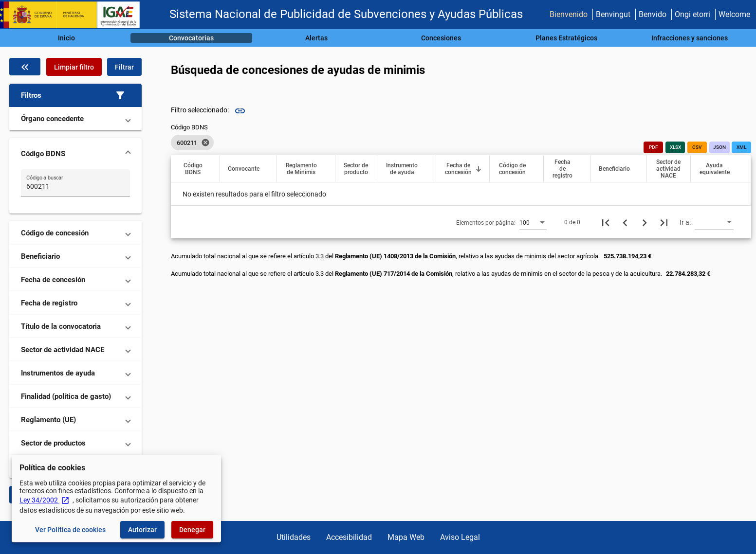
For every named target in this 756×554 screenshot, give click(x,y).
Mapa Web (406, 537)
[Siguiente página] (645, 222)
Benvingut (613, 14)
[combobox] (533, 222)
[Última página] (664, 222)
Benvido (653, 14)
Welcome (734, 14)
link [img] (240, 111)
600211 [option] (192, 143)
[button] (75, 95)
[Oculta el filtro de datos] (25, 67)
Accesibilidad (349, 537)
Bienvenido (569, 14)
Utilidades (294, 537)
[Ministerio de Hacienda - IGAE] (74, 15)
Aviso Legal (460, 537)
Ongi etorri (692, 14)
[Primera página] (606, 222)
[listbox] (192, 143)
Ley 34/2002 (45, 500)
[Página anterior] (625, 222)
